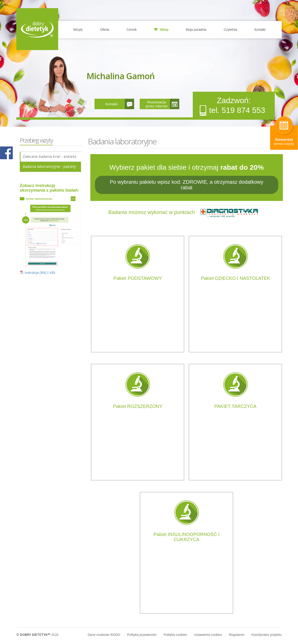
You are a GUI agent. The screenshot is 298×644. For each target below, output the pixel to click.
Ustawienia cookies (208, 635)
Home (37, 29)
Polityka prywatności (142, 635)
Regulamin (237, 635)
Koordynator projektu (267, 635)
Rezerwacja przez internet (157, 104)
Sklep (161, 30)
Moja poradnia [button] (196, 30)
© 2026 (37, 635)
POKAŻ (6, 153)
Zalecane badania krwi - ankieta (49, 157)
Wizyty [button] (78, 30)
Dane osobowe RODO (104, 635)
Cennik (132, 30)
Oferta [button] (105, 30)
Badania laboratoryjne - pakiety (49, 167)
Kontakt (260, 30)
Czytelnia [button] (230, 30)
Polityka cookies (175, 635)
